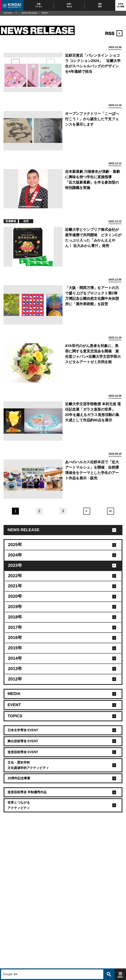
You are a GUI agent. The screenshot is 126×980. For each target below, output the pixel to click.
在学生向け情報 (121, 5)
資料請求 (100, 5)
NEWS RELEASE (29, 13)
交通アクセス (39, 5)
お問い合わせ (69, 5)
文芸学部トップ (10, 13)
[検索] (52, 965)
